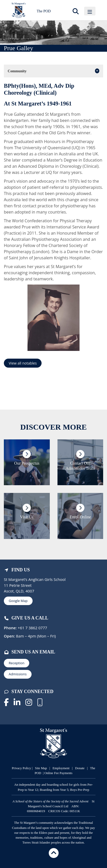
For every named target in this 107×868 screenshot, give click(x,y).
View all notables (23, 363)
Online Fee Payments (58, 773)
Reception (17, 663)
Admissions (18, 674)
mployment (63, 768)
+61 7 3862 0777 (32, 628)
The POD (44, 11)
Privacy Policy (21, 768)
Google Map (18, 601)
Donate (80, 768)
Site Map (41, 768)
